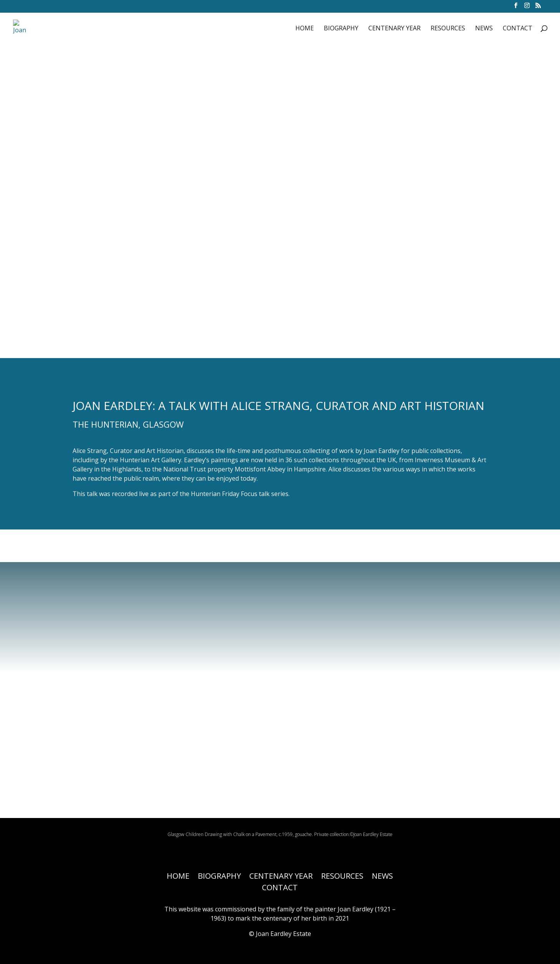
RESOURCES (448, 29)
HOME (305, 29)
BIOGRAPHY (341, 29)
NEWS (484, 29)
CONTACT (518, 29)
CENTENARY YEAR (394, 29)
